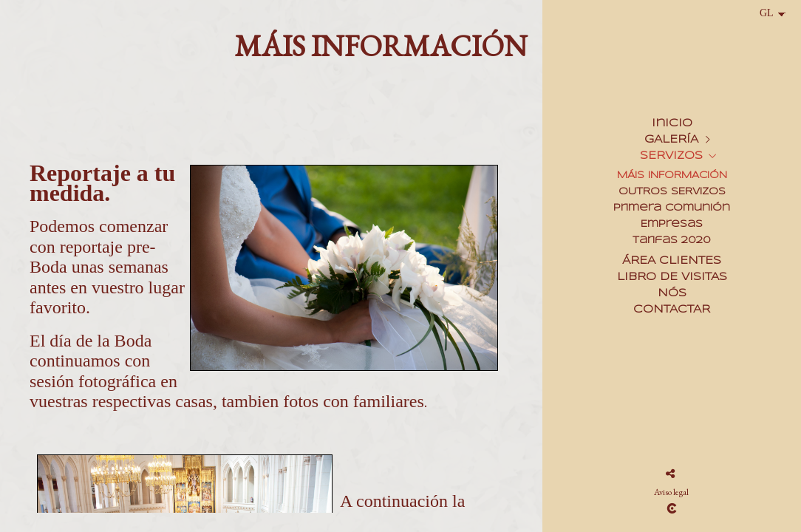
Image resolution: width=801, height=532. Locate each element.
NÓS (672, 293)
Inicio (672, 123)
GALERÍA (671, 140)
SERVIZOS (671, 156)
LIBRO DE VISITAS (672, 277)
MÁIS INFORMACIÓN (672, 175)
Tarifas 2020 (672, 241)
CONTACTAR (672, 310)
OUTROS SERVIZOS (672, 192)
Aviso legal (671, 492)
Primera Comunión (672, 208)
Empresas (672, 224)
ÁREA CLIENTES (672, 261)
